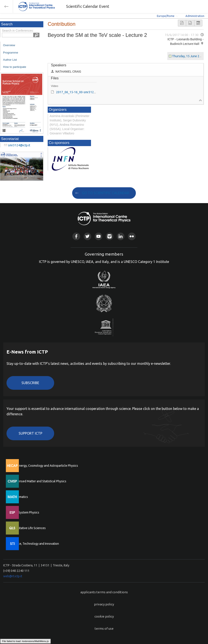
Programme (11, 53)
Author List (10, 60)
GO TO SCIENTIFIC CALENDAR (106, 193)
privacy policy (104, 604)
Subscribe (30, 383)
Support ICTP (30, 433)
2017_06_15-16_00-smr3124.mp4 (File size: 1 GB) (90, 92)
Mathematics (19, 497)
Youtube (98, 236)
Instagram (110, 236)
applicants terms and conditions (104, 592)
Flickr (132, 236)
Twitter (87, 236)
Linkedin (121, 236)
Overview (9, 45)
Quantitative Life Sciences (28, 528)
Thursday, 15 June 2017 (188, 56)
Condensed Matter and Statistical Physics (38, 481)
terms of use (104, 629)
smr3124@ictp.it (19, 145)
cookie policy (104, 616)
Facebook (76, 236)
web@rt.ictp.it (13, 576)
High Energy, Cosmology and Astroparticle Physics (44, 466)
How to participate (15, 67)
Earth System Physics (25, 512)
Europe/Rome (166, 16)
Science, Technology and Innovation (35, 544)
